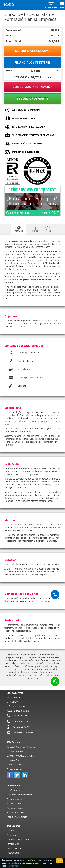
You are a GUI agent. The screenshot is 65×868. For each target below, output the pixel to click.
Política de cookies (15, 803)
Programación (13, 853)
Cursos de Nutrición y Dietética (21, 756)
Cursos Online (13, 760)
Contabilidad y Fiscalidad (18, 839)
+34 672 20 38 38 (21, 727)
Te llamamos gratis (32, 98)
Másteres (11, 831)
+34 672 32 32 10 (21, 721)
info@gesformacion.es (23, 732)
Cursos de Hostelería (16, 751)
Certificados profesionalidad (19, 795)
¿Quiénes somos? (14, 790)
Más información (14, 866)
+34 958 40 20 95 (21, 716)
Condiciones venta (15, 799)
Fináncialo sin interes (32, 62)
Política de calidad (15, 808)
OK (59, 861)
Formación (51, 5)
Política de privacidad (16, 812)
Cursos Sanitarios (15, 769)
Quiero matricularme (32, 51)
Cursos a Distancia (15, 765)
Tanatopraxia (13, 844)
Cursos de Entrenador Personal (21, 747)
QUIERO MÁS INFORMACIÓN (33, 87)
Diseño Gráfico (14, 848)
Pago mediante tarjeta (17, 817)
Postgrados (12, 835)
